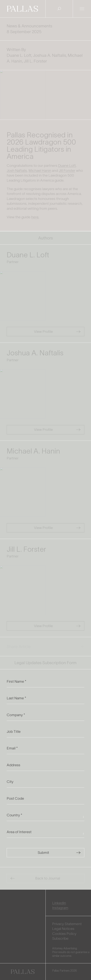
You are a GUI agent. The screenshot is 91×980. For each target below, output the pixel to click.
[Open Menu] (82, 9)
